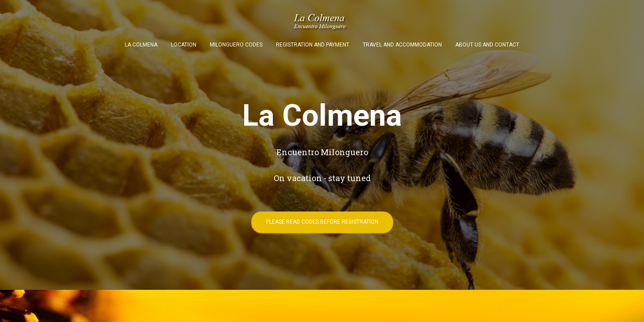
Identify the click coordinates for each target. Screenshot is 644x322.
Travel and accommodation (402, 45)
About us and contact (487, 45)
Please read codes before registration (322, 222)
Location (184, 45)
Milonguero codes (236, 45)
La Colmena (141, 45)
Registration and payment (313, 45)
